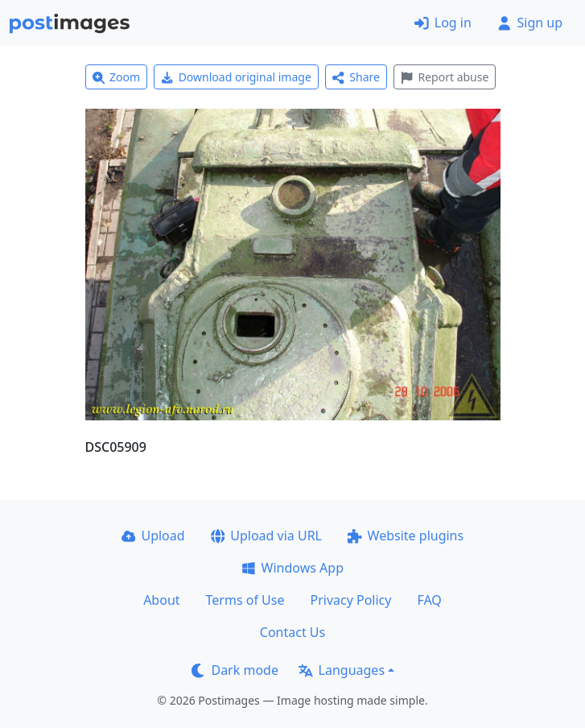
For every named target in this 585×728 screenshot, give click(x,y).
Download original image (236, 77)
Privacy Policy (350, 600)
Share (356, 77)
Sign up (530, 23)
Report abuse (445, 77)
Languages (342, 670)
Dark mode (235, 670)
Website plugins (406, 536)
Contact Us (292, 632)
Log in (443, 23)
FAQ (429, 600)
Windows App (292, 568)
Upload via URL (266, 536)
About (161, 600)
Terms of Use (245, 600)
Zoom (117, 77)
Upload (153, 536)
